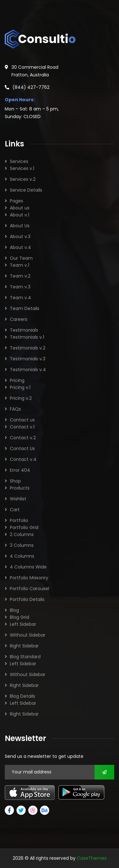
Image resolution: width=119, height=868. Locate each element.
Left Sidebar (23, 624)
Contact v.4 (23, 459)
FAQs (15, 409)
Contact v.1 (22, 427)
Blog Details (23, 696)
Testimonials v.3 (28, 359)
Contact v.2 (23, 438)
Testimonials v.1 (27, 337)
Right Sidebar (24, 646)
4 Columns (22, 556)
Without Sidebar (28, 635)
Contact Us (22, 448)
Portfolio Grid (24, 527)
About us (20, 208)
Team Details (25, 308)
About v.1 (20, 215)
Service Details (26, 190)
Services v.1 (22, 168)
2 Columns (22, 534)
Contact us (22, 420)
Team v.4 (20, 298)
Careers (19, 319)
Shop (15, 481)
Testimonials (24, 330)
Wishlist (18, 499)
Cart (15, 510)
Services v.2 (23, 179)
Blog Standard (25, 657)
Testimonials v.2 (28, 348)
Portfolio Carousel (30, 589)
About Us (20, 226)
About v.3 (20, 236)
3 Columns (22, 545)
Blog (14, 610)
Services (19, 161)
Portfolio (19, 520)
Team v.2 (20, 276)
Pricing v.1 (20, 387)
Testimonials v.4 (28, 370)
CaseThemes (92, 858)
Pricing (17, 380)
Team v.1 (20, 265)
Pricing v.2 (21, 398)
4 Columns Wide (28, 567)
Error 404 (20, 470)
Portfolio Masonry (29, 578)
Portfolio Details (27, 599)
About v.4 (20, 247)
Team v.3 (20, 287)
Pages (17, 201)
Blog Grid (20, 617)
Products (20, 488)
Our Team (21, 258)
